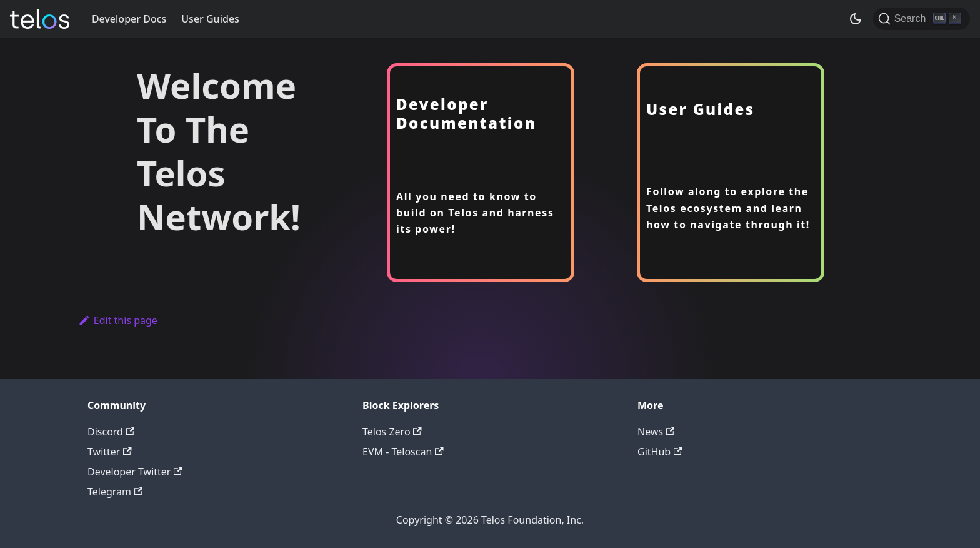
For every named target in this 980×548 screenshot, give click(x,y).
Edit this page (118, 320)
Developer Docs (129, 19)
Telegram (115, 492)
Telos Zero (392, 432)
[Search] (922, 19)
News (656, 432)
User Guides (210, 19)
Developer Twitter (135, 472)
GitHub (660, 452)
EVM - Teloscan (403, 452)
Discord (111, 432)
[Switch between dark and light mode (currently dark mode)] (856, 19)
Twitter (110, 452)
